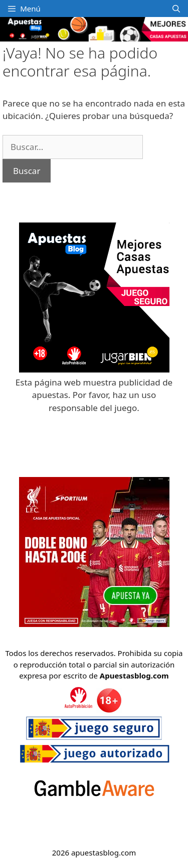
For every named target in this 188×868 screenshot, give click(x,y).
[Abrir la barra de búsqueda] (176, 8)
